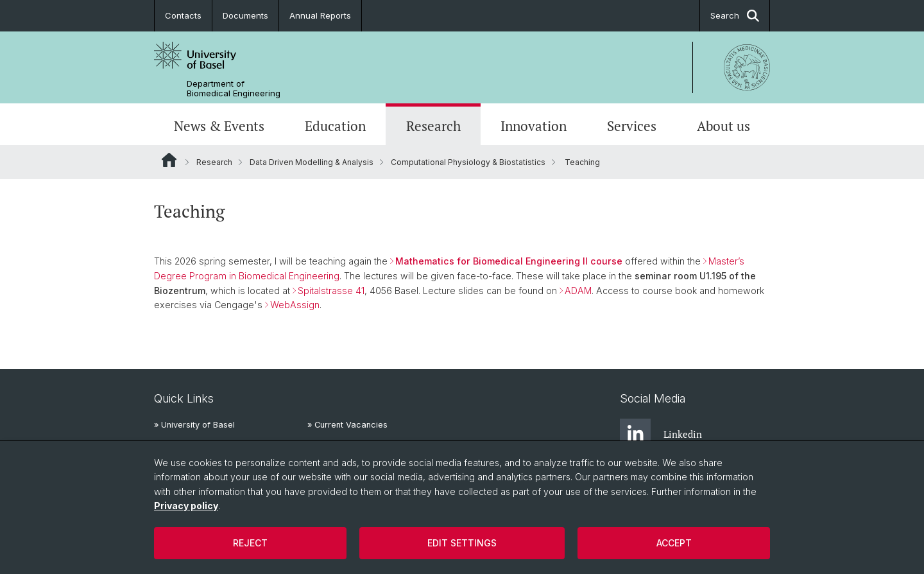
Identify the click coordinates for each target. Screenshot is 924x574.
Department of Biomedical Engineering (234, 89)
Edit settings (462, 543)
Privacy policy (186, 506)
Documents (245, 15)
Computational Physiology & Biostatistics (468, 162)
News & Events (219, 126)
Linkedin (661, 434)
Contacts (183, 15)
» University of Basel (194, 425)
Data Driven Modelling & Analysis (312, 162)
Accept (674, 543)
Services (632, 126)
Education (335, 126)
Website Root (169, 160)
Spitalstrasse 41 (331, 291)
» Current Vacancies (347, 425)
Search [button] (735, 16)
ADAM (578, 291)
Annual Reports (320, 15)
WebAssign (295, 305)
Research (433, 126)
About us (723, 126)
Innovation (534, 126)
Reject (250, 543)
